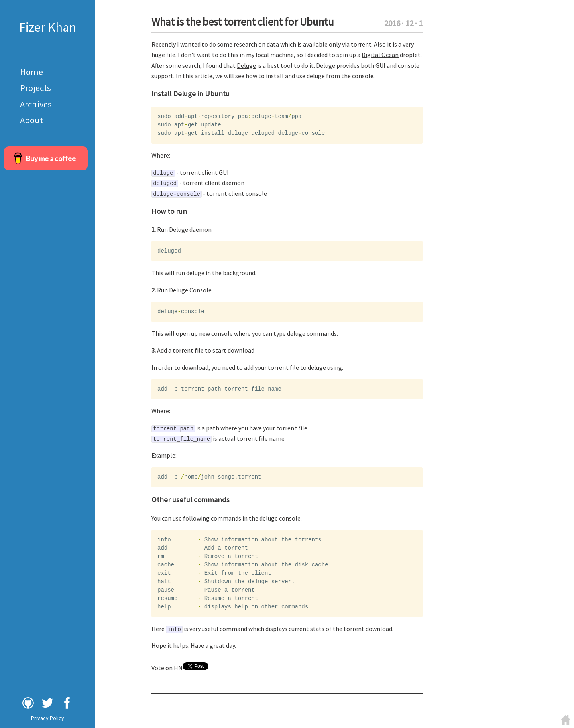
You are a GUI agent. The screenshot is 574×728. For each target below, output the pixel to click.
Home (31, 72)
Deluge (246, 65)
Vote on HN (167, 668)
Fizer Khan (48, 27)
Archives (36, 104)
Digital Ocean (380, 55)
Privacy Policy (48, 718)
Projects (35, 88)
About (31, 120)
